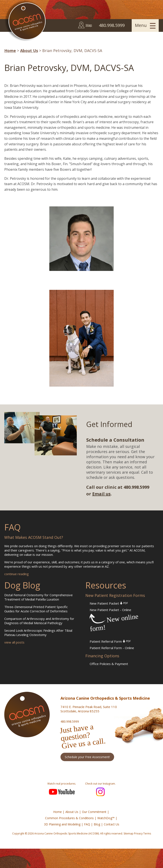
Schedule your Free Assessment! (87, 757)
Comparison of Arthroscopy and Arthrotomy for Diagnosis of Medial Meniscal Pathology (39, 621)
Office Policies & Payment (109, 664)
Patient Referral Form (110, 641)
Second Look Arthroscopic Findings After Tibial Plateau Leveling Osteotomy (38, 633)
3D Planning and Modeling (62, 824)
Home (10, 51)
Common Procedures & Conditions (69, 818)
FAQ (87, 824)
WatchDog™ (106, 818)
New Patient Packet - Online (110, 610)
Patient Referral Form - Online (112, 648)
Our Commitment (94, 812)
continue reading (17, 574)
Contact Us (112, 824)
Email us (101, 494)
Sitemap (128, 833)
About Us (29, 51)
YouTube (62, 792)
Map (89, 25)
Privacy (138, 833)
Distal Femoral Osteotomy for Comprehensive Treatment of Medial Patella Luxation (38, 597)
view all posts (14, 642)
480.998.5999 (70, 721)
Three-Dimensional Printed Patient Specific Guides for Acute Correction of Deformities (36, 609)
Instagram (100, 792)
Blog (97, 824)
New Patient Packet (109, 603)
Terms (147, 833)
